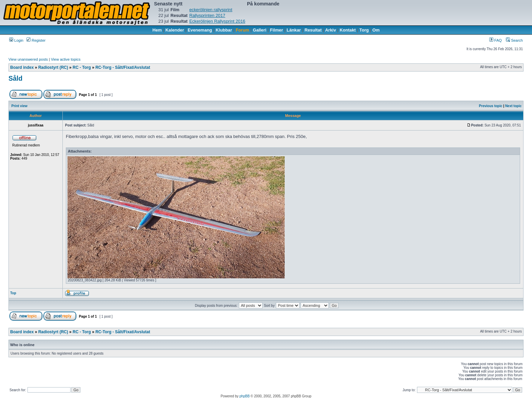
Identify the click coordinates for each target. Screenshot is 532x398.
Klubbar (224, 30)
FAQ (496, 40)
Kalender (175, 30)
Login (16, 40)
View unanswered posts (28, 59)
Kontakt (348, 30)
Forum (243, 30)
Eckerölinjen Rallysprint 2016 (217, 21)
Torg (364, 30)
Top (13, 293)
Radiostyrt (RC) (53, 67)
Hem (157, 30)
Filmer (277, 30)
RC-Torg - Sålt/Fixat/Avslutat (123, 67)
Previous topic (491, 106)
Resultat (313, 30)
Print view (20, 106)
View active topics (66, 59)
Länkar (294, 30)
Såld (15, 78)
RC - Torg (82, 67)
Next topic (513, 106)
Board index (22, 67)
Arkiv (330, 30)
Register (36, 40)
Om (376, 30)
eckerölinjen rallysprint (211, 10)
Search (514, 40)
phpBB (245, 396)
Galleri (260, 30)
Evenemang (200, 30)
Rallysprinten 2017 (207, 15)
